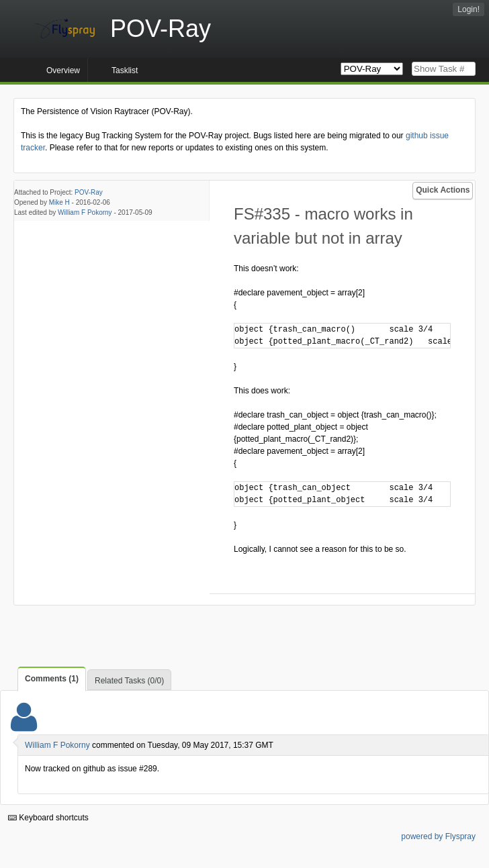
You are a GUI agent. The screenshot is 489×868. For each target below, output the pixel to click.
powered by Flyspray (438, 836)
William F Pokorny (85, 212)
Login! (469, 9)
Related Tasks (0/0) (129, 681)
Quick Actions (443, 190)
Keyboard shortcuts (48, 818)
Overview (63, 70)
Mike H (59, 202)
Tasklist (125, 70)
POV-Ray (89, 192)
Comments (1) (52, 679)
